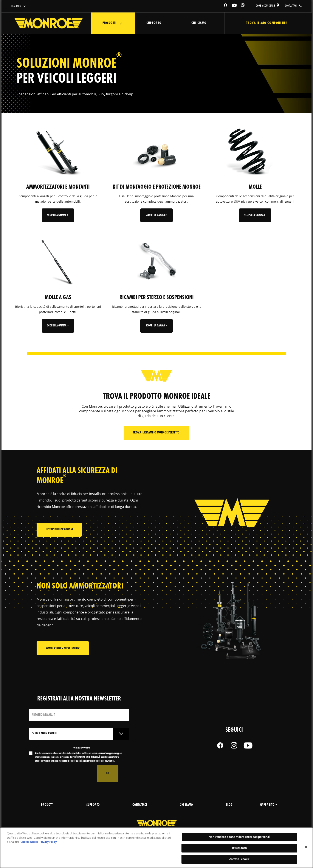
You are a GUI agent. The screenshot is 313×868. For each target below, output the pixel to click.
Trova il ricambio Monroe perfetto (157, 433)
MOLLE (255, 187)
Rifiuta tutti (239, 848)
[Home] (49, 23)
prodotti (47, 805)
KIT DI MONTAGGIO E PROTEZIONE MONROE (157, 187)
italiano (16, 6)
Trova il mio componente (267, 23)
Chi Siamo (199, 23)
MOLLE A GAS (58, 298)
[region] (156, 848)
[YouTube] (234, 6)
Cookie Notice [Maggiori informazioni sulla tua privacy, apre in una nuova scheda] (29, 842)
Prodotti (109, 23)
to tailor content (81, 748)
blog (229, 805)
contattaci (291, 6)
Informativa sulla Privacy (86, 757)
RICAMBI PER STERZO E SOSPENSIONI (157, 298)
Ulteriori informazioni (59, 530)
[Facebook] (226, 6)
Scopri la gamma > (58, 215)
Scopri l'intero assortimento (63, 648)
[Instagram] (243, 6)
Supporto (154, 23)
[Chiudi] (306, 847)
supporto (93, 805)
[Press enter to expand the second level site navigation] (120, 23)
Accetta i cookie (239, 859)
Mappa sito (268, 805)
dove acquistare (265, 6)
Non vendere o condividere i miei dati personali (239, 837)
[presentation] (61, 773)
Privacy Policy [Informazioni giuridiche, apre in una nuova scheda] (48, 842)
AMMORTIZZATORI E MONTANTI (58, 187)
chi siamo (186, 805)
